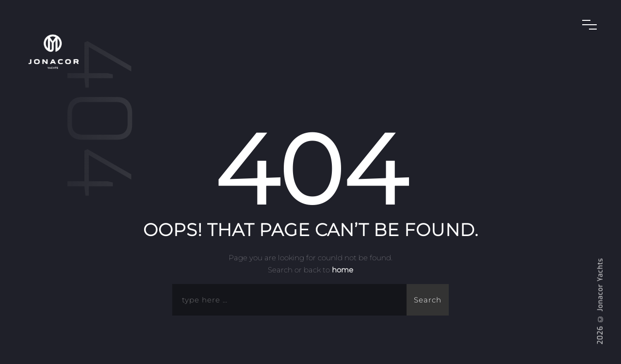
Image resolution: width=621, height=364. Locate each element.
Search (428, 300)
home (343, 270)
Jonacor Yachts (600, 285)
